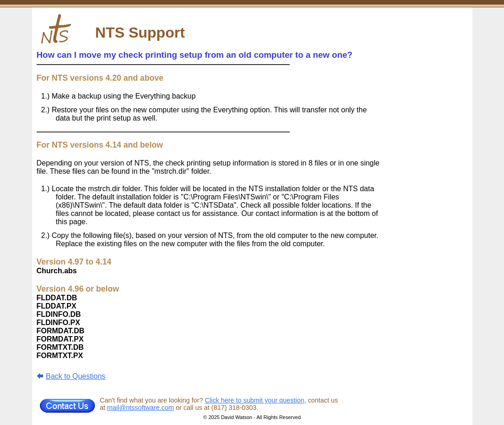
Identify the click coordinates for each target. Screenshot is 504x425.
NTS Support (140, 33)
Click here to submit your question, (256, 400)
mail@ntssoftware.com (141, 408)
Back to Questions (76, 376)
